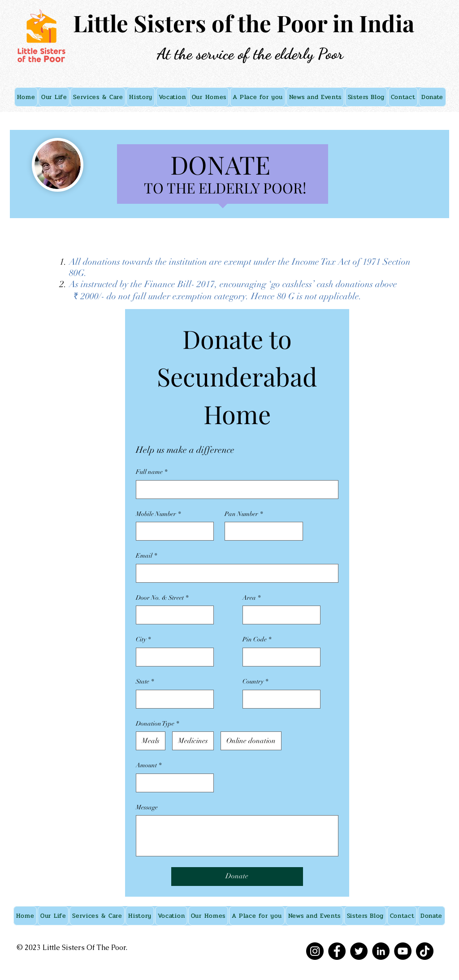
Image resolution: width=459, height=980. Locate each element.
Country (255, 682)
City (143, 640)
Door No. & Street (162, 598)
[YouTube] (403, 951)
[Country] (279, 699)
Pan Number (244, 514)
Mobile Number (158, 514)
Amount (149, 765)
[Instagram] (315, 951)
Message (147, 807)
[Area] (279, 615)
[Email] (234, 573)
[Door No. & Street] (172, 615)
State (145, 682)
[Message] (237, 836)
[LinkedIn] (381, 951)
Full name (152, 472)
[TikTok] (425, 951)
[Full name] (234, 490)
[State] (172, 699)
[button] (54, 97)
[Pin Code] (279, 657)
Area (251, 598)
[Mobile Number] (172, 531)
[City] (172, 657)
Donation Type (157, 724)
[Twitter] (359, 951)
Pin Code (257, 640)
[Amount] (172, 783)
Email (146, 556)
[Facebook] (337, 951)
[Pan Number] (261, 531)
